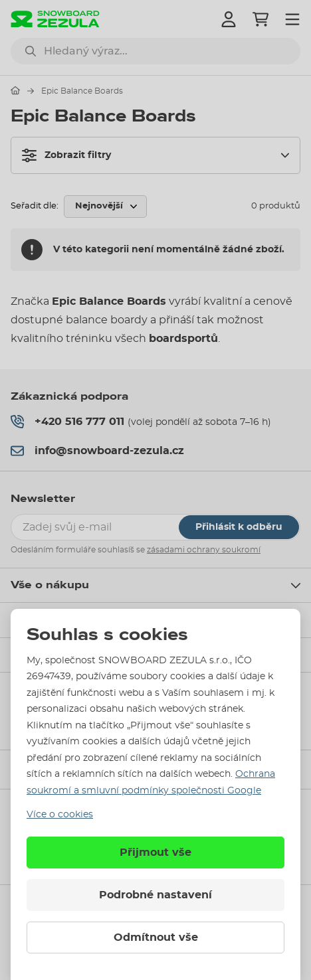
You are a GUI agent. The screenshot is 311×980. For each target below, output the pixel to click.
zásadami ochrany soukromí (204, 550)
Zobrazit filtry (66, 155)
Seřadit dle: (35, 206)
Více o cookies (60, 815)
